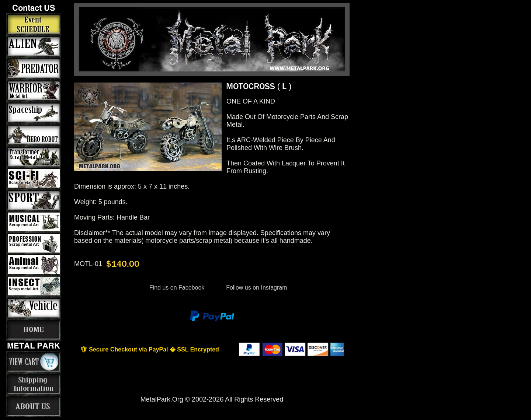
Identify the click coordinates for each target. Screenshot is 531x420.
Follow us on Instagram (256, 288)
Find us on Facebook (177, 288)
